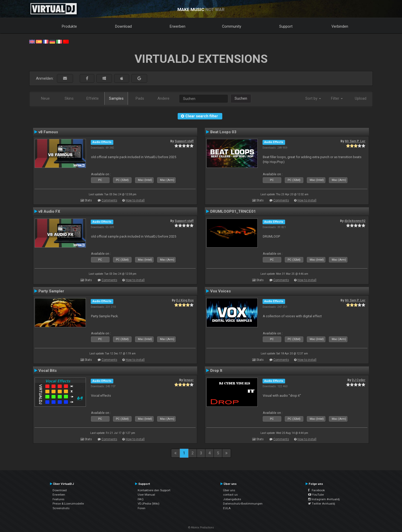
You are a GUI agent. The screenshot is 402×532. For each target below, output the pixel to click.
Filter (337, 98)
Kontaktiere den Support (154, 490)
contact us (230, 495)
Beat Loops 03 (223, 132)
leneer (189, 380)
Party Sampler (51, 291)
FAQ (141, 499)
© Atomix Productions (201, 528)
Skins (69, 98)
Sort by (313, 98)
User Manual (146, 495)
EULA (227, 508)
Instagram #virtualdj (324, 499)
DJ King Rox (185, 300)
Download (123, 26)
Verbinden (340, 26)
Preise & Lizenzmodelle (68, 504)
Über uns (229, 490)
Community (232, 26)
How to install (135, 200)
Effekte (93, 98)
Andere (163, 98)
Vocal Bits (48, 371)
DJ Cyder (359, 380)
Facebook (316, 490)
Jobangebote (232, 499)
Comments (109, 200)
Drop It (216, 371)
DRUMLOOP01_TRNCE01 (233, 211)
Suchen (241, 98)
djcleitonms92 (355, 221)
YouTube (316, 495)
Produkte (69, 26)
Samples (116, 98)
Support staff (184, 141)
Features (58, 499)
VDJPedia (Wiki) (149, 504)
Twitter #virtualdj (322, 504)
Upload (361, 98)
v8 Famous (48, 132)
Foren (142, 508)
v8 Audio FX (49, 211)
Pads (140, 98)
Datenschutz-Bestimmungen (243, 504)
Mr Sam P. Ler (355, 141)
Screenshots (61, 508)
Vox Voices (220, 291)
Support (286, 26)
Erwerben (178, 26)
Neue (45, 98)
